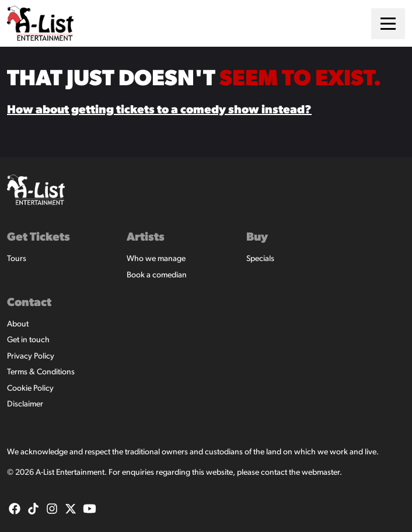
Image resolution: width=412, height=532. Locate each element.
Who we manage (156, 259)
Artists (146, 238)
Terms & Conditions (41, 372)
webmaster (321, 473)
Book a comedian (157, 275)
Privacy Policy (31, 357)
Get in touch (28, 340)
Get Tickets (39, 238)
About (18, 324)
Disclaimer (25, 404)
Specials (260, 259)
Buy (257, 238)
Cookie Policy (30, 389)
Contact (29, 303)
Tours (17, 259)
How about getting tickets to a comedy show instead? (159, 110)
